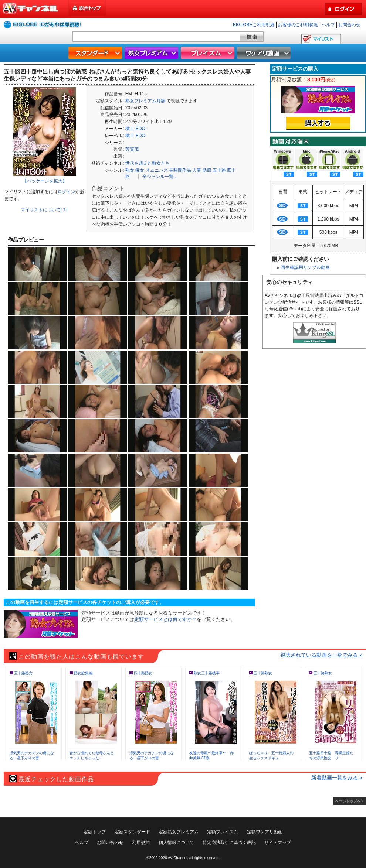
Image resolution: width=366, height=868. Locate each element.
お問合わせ (349, 25)
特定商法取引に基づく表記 (229, 843)
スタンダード (96, 53)
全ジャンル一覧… (160, 177)
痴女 (140, 170)
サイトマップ (278, 843)
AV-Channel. (178, 858)
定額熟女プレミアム (179, 832)
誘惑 (207, 170)
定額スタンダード (132, 832)
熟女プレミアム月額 (145, 101)
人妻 (197, 170)
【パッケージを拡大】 (45, 181)
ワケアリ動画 (265, 53)
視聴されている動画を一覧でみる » (321, 655)
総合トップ (88, 8)
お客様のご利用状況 (298, 25)
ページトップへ (348, 801)
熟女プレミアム (152, 53)
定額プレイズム (223, 832)
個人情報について (176, 843)
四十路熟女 (143, 673)
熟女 (130, 170)
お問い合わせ (110, 843)
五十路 (219, 170)
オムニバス (157, 170)
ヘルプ (328, 25)
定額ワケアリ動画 (265, 832)
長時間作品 (180, 170)
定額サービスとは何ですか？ (165, 619)
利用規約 (141, 843)
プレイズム (209, 53)
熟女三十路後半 (207, 673)
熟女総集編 (83, 673)
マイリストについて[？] (44, 210)
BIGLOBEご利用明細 (254, 25)
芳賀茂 (132, 149)
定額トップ (95, 832)
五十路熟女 (23, 673)
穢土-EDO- (136, 129)
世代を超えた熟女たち (148, 163)
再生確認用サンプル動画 (305, 267)
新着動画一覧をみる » (337, 778)
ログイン (67, 192)
